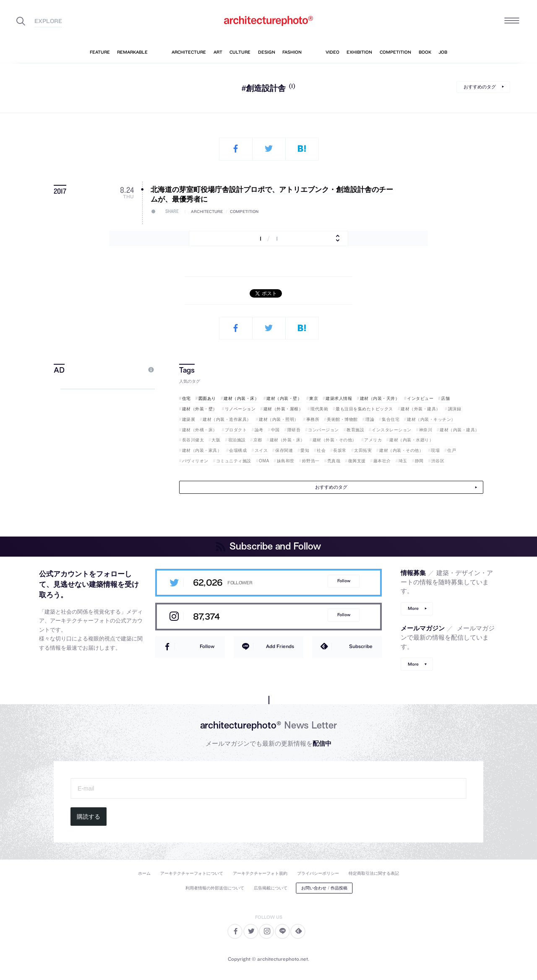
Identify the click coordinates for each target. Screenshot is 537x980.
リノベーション (240, 409)
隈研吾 (294, 430)
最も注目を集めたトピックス (364, 409)
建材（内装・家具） (202, 450)
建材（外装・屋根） (283, 409)
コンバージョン (323, 430)
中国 (275, 430)
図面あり (207, 398)
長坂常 (340, 450)
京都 (258, 440)
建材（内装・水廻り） (411, 440)
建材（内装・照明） (279, 419)
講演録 (455, 409)
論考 (259, 430)
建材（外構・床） (200, 430)
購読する (89, 817)
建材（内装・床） (241, 398)
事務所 (313, 419)
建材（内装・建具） (460, 430)
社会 (321, 450)
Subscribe (361, 646)
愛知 (305, 450)
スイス (261, 450)
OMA (264, 461)
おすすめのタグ (480, 87)
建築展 (189, 419)
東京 (314, 398)
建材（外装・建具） (421, 409)
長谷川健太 (193, 440)
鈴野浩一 (311, 461)
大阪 (216, 440)
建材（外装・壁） (200, 409)
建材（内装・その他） (401, 450)
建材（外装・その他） (335, 440)
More (413, 608)
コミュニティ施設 (234, 461)
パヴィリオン (195, 461)
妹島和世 (286, 461)
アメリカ (373, 440)
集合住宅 (391, 419)
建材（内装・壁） (284, 398)
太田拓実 (363, 450)
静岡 (419, 461)
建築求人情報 (339, 398)
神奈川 (426, 430)
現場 (435, 450)
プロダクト (236, 430)
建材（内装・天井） (380, 398)
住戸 (452, 450)
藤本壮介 (382, 461)
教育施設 (355, 430)
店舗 (445, 398)
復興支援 (357, 461)
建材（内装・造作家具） (227, 419)
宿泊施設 (237, 440)
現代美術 (319, 409)
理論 (370, 419)
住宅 (186, 398)
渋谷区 (438, 461)
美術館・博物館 (342, 419)
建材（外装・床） (287, 440)
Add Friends (280, 646)
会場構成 (238, 450)
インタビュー (420, 398)
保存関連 (284, 450)
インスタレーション (392, 430)
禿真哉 (334, 461)
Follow (344, 581)
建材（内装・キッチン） (431, 419)
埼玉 (403, 461)
